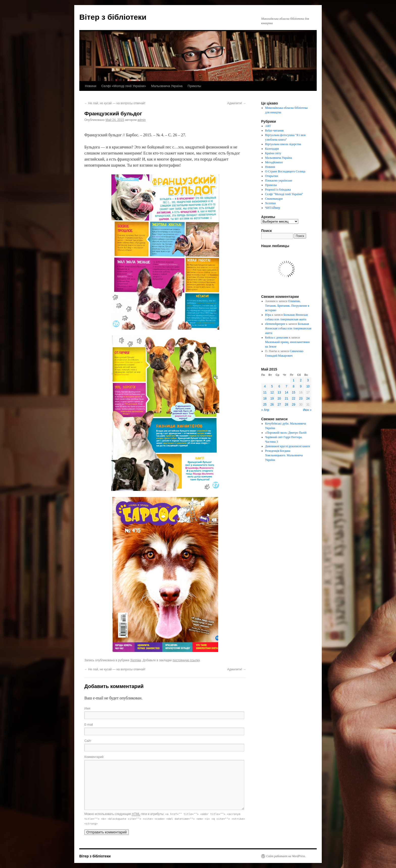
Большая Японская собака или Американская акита (288, 328)
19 (272, 399)
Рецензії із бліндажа (278, 190)
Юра (268, 315)
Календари (272, 149)
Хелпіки (136, 660)
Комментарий (94, 757)
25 (265, 405)
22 (294, 399)
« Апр (265, 410)
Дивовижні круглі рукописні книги (288, 446)
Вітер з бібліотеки (113, 17)
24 (308, 399)
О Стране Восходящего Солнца (285, 171)
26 (272, 405)
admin (142, 120)
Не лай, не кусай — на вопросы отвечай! (115, 103)
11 (265, 392)
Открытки (272, 176)
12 (272, 392)
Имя (87, 708)
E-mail (89, 725)
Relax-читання (275, 130)
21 (287, 399)
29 (294, 405)
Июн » (307, 410)
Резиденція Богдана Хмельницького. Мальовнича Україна (284, 455)
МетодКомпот (274, 162)
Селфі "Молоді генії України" (284, 194)
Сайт (88, 741)
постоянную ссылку (186, 660)
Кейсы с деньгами (277, 337)
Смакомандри (274, 199)
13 (279, 392)
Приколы (194, 86)
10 (308, 386)
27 (279, 405)
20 (279, 399)
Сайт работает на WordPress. (286, 856)
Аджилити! (237, 103)
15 (294, 392)
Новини (91, 86)
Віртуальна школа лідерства (283, 144)
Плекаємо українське (279, 180)
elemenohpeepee (275, 324)
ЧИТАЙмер (273, 208)
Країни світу (273, 153)
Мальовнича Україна (167, 86)
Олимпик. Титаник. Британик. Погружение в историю (287, 306)
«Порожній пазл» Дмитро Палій (286, 433)
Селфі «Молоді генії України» (124, 86)
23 (301, 399)
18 (265, 399)
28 (287, 405)
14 (287, 392)
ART (268, 126)
